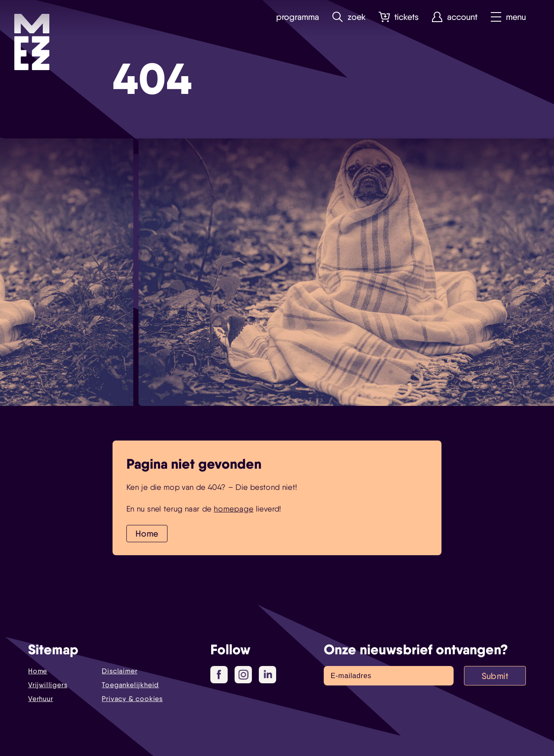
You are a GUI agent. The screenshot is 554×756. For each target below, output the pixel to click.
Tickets (399, 17)
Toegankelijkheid (130, 685)
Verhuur (41, 699)
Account (454, 17)
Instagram (245, 675)
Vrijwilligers (48, 685)
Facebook (222, 675)
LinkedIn (269, 674)
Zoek (349, 17)
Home (147, 534)
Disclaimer (119, 671)
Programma (298, 17)
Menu (508, 17)
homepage (234, 509)
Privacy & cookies (132, 699)
